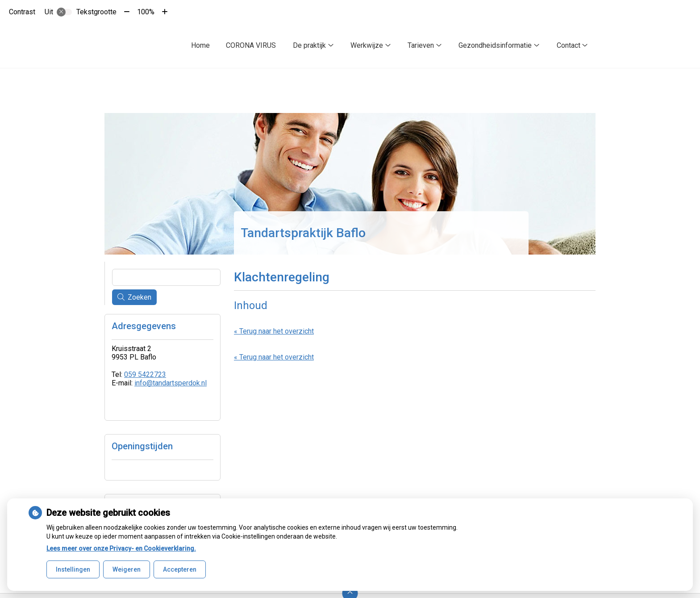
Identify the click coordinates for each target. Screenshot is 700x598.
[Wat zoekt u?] (166, 277)
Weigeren (127, 569)
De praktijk (309, 45)
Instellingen (73, 569)
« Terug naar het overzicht (274, 331)
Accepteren (180, 569)
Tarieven (421, 45)
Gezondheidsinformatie (495, 45)
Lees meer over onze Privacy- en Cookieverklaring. (121, 548)
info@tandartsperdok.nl (171, 383)
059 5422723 (145, 374)
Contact (569, 45)
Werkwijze (367, 45)
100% (146, 12)
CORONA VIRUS (251, 45)
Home (200, 45)
